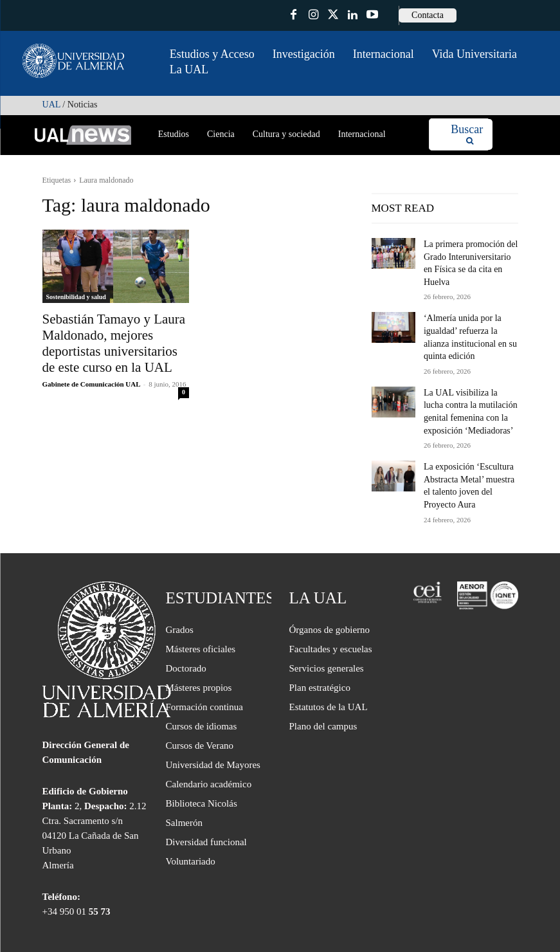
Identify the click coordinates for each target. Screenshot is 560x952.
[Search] (467, 135)
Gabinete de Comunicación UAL (91, 376)
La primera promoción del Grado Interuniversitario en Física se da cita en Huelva (466, 254)
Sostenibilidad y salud (76, 297)
